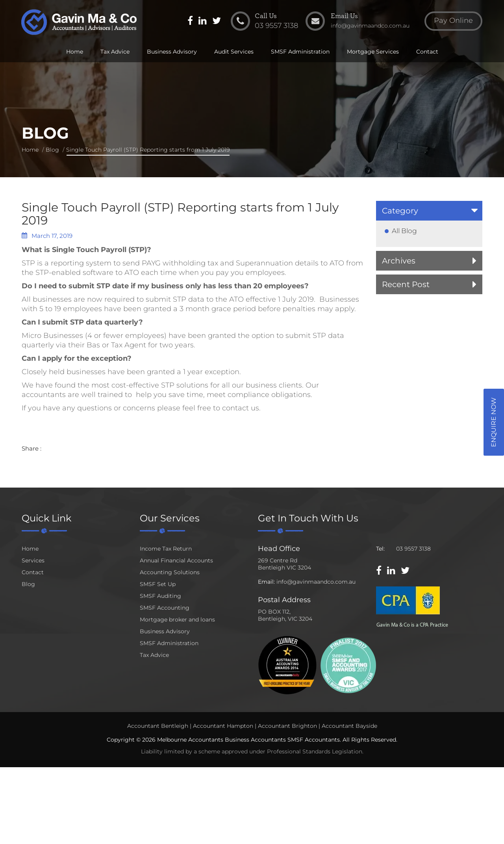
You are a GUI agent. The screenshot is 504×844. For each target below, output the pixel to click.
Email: (266, 582)
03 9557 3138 (413, 549)
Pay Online (453, 21)
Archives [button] (399, 261)
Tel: (380, 549)
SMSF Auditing (160, 596)
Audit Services (234, 52)
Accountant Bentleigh (158, 726)
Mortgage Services (373, 52)
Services (33, 560)
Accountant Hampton (223, 726)
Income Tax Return (166, 549)
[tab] (429, 211)
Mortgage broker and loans (177, 620)
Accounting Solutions (170, 572)
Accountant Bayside (349, 726)
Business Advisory (172, 52)
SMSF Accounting (165, 608)
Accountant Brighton (287, 726)
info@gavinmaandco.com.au (316, 582)
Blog (52, 150)
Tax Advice (115, 52)
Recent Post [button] (406, 284)
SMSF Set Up (158, 584)
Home (75, 52)
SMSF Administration (300, 52)
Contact (427, 52)
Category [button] (400, 211)
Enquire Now (494, 422)
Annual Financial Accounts (176, 560)
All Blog (404, 231)
